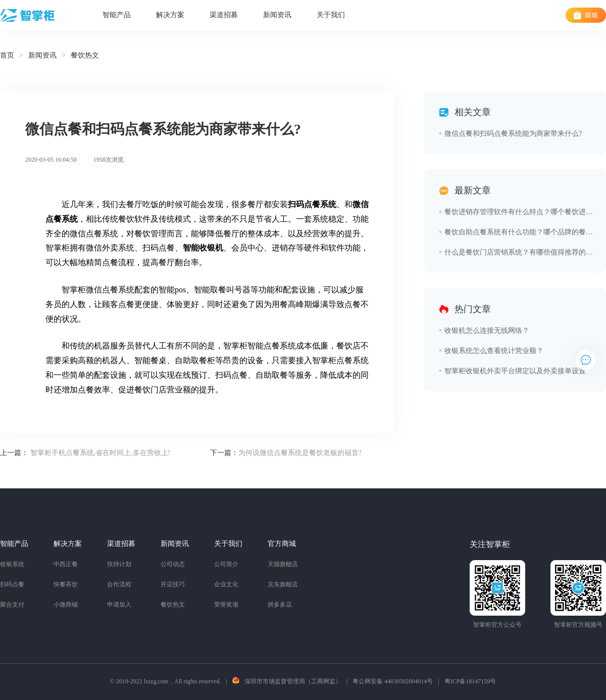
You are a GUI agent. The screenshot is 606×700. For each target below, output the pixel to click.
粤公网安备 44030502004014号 (393, 681)
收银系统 (12, 564)
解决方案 (170, 15)
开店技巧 (173, 584)
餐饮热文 (173, 605)
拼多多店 (280, 605)
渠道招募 (224, 15)
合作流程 (119, 584)
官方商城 (282, 544)
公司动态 (173, 564)
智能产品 (117, 15)
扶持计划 (119, 564)
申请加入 (119, 605)
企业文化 (226, 584)
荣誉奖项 (226, 605)
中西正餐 (66, 564)
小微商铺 (66, 605)
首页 (7, 55)
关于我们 (331, 15)
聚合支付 (12, 605)
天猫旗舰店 (283, 564)
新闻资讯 (277, 15)
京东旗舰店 (283, 584)
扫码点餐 (12, 584)
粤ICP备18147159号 (470, 681)
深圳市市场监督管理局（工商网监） (293, 681)
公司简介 (226, 564)
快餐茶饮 (66, 584)
